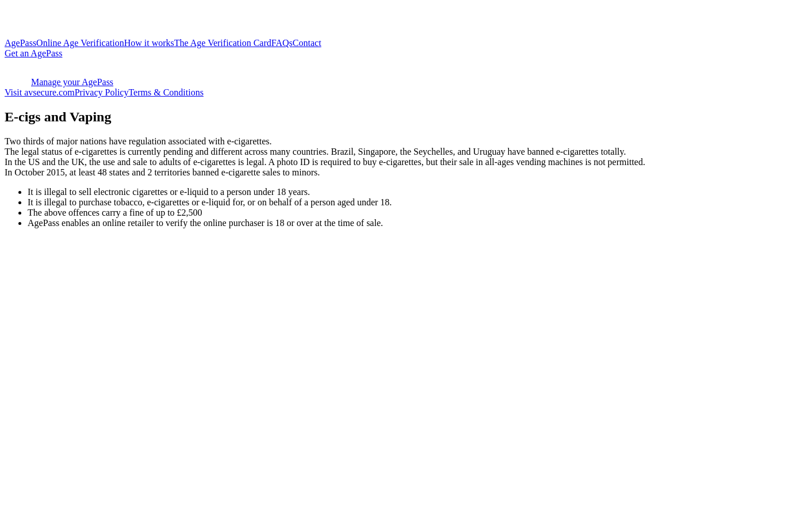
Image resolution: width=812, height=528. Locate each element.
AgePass (20, 43)
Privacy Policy (102, 92)
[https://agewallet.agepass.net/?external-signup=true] (406, 53)
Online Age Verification (80, 43)
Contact (307, 43)
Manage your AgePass (59, 82)
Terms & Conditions (166, 92)
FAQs (282, 43)
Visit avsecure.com (40, 92)
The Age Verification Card (223, 43)
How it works (149, 43)
